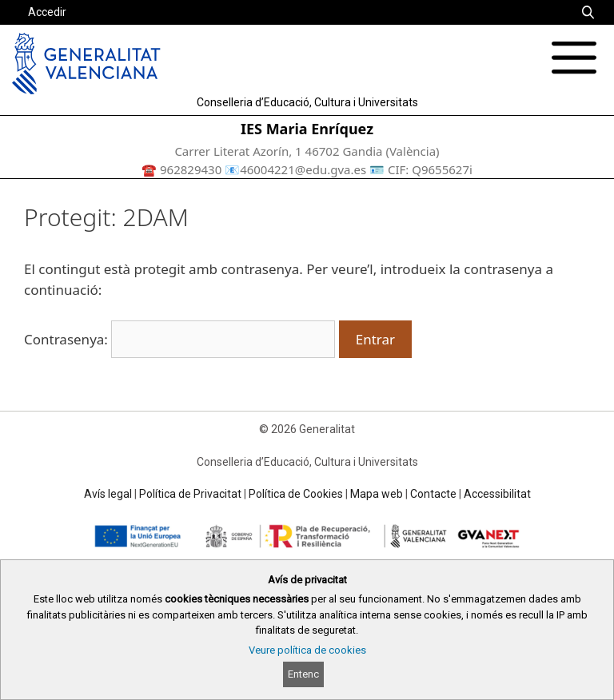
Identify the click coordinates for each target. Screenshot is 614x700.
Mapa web (377, 494)
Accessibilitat (497, 494)
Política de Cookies (296, 494)
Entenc (303, 674)
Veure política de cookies (307, 650)
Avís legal (108, 494)
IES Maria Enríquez (307, 129)
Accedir (47, 12)
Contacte (433, 494)
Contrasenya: (179, 339)
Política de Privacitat (190, 494)
